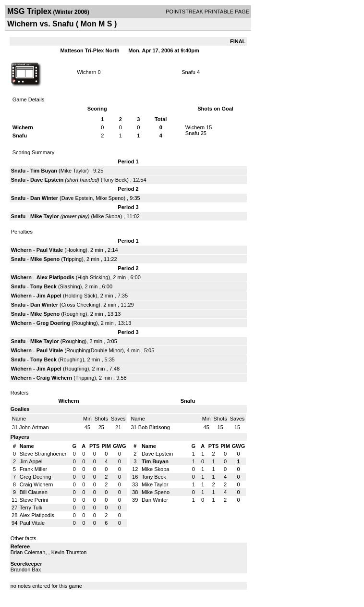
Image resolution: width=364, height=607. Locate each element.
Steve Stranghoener (43, 454)
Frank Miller (33, 469)
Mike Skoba (106, 216)
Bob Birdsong (154, 427)
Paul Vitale (50, 250)
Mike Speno (109, 198)
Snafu (188, 72)
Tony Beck (115, 180)
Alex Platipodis (55, 277)
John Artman (34, 427)
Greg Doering (53, 323)
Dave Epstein (47, 180)
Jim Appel (49, 296)
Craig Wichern (54, 378)
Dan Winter (44, 198)
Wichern (86, 72)
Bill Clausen (34, 492)
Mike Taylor (74, 171)
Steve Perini (34, 500)
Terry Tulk (31, 508)
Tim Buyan (44, 171)
